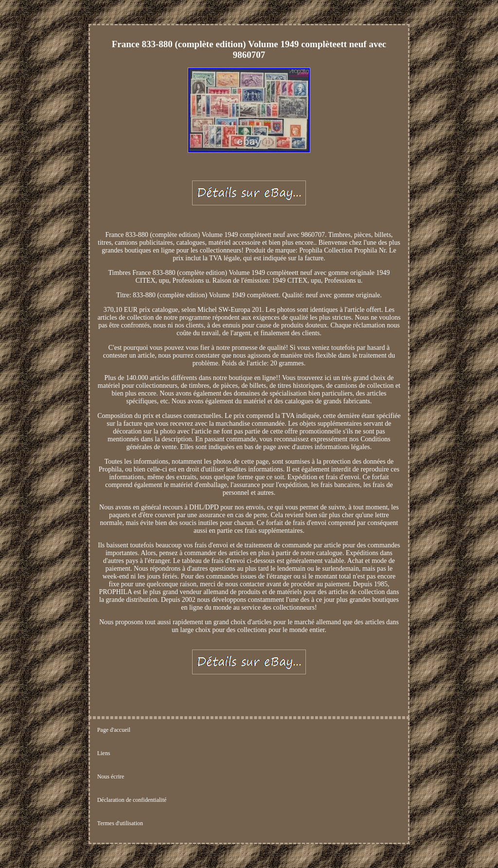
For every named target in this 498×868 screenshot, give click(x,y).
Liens (104, 753)
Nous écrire (111, 777)
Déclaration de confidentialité (132, 800)
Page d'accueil (114, 730)
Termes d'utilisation (120, 823)
